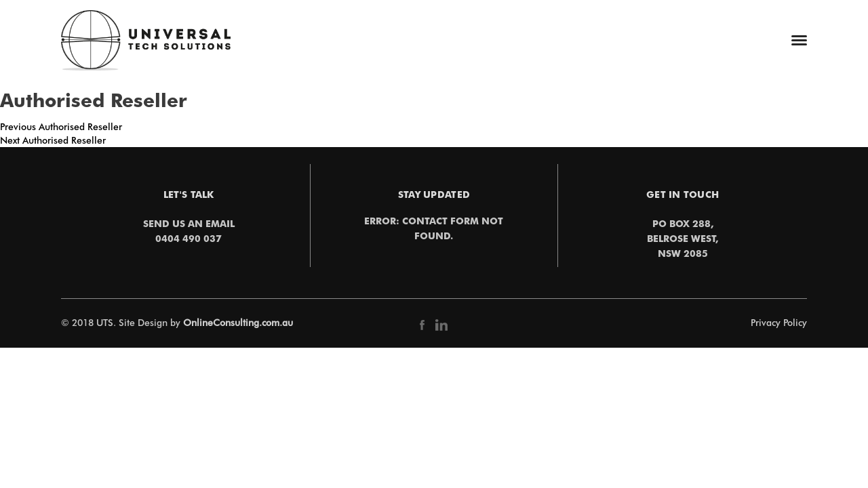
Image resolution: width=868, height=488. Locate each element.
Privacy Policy (779, 323)
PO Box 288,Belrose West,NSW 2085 (683, 238)
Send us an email (189, 223)
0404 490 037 (189, 238)
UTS (105, 323)
